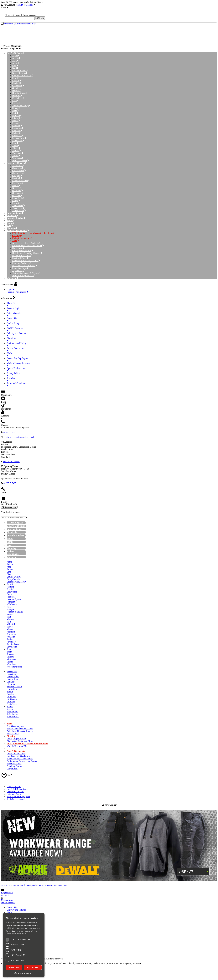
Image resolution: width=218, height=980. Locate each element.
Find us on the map (11, 462)
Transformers (19, 211)
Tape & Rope (19, 271)
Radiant (16, 133)
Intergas (17, 103)
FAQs (9, 912)
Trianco (16, 148)
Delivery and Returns (16, 910)
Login (10, 289)
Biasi (15, 68)
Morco (16, 121)
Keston (16, 108)
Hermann (17, 96)
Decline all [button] (33, 967)
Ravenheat (18, 136)
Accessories (18, 166)
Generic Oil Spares (15, 792)
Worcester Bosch (21, 161)
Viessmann (18, 153)
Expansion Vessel (21, 181)
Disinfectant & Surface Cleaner (27, 253)
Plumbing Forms (20, 268)
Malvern (17, 116)
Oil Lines (17, 196)
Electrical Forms (20, 258)
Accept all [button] (14, 967)
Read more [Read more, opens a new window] (22, 934)
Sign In (20, 5)
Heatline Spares (20, 93)
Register (30, 5)
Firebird (17, 81)
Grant (16, 88)
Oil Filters (18, 191)
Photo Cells (18, 198)
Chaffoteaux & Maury (23, 76)
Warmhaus (18, 158)
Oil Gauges (18, 193)
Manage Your (8, 901)
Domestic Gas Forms (22, 256)
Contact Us (12, 907)
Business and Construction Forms (28, 246)
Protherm (17, 131)
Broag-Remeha (20, 73)
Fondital (17, 83)
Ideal (15, 101)
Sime (15, 143)
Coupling (17, 176)
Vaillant (16, 151)
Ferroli (16, 78)
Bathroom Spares (14, 794)
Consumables (19, 171)
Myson (16, 123)
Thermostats (18, 206)
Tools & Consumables (17, 799)
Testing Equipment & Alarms (26, 273)
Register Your (7, 894)
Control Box (19, 173)
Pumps (16, 201)
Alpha (16, 56)
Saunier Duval (19, 138)
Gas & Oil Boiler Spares (18, 789)
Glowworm (18, 86)
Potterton (17, 126)
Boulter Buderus (20, 71)
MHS (15, 111)
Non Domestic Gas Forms (25, 266)
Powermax (18, 128)
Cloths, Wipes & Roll (23, 251)
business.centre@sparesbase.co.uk (19, 437)
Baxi (15, 66)
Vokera (16, 156)
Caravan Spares (14, 787)
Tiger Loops (18, 208)
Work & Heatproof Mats (24, 276)
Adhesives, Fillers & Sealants (26, 243)
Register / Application (17, 292)
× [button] (41, 916)
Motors (16, 186)
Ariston (16, 58)
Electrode (17, 178)
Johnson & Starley (21, 106)
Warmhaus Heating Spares (18, 797)
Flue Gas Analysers (22, 263)
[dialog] (24, 945)
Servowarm (18, 141)
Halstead (17, 91)
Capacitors (18, 168)
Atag (15, 61)
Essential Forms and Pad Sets (26, 261)
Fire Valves (18, 183)
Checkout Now (9, 507)
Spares (16, 203)
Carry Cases (18, 248)
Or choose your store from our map (20, 24)
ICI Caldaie (18, 98)
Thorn (16, 146)
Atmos (16, 63)
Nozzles (17, 188)
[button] (24, 973)
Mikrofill (17, 118)
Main (15, 113)
